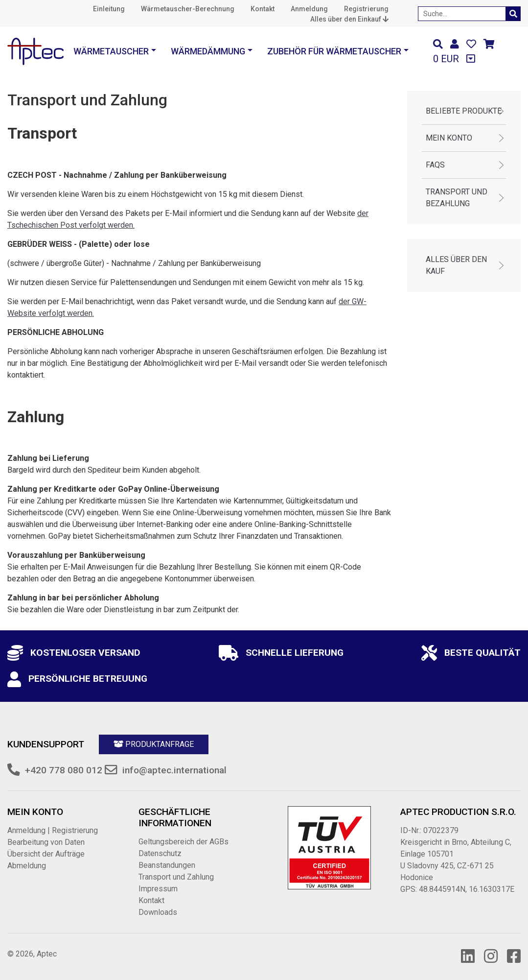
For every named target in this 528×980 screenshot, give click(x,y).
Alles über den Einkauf (349, 19)
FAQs (435, 165)
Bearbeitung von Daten (46, 842)
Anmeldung (309, 9)
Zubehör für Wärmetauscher (334, 51)
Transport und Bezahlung (457, 198)
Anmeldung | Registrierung (53, 830)
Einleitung (109, 9)
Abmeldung (27, 866)
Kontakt (263, 9)
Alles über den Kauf (456, 265)
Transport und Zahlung (176, 877)
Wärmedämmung (208, 51)
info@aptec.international (174, 770)
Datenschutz (160, 853)
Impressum (158, 889)
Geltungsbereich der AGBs (184, 842)
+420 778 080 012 (64, 770)
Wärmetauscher (111, 51)
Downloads (158, 912)
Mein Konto (449, 138)
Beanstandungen (167, 865)
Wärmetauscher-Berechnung (188, 9)
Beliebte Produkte (464, 111)
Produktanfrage (154, 744)
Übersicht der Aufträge (46, 854)
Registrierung (366, 9)
